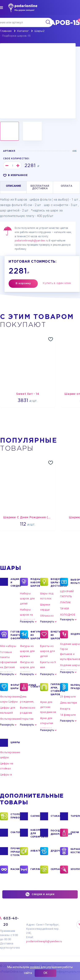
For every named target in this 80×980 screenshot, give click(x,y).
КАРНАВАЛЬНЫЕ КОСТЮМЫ (75, 851)
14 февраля (68, 715)
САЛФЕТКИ (35, 816)
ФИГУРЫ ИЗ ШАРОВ (35, 635)
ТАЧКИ (64, 609)
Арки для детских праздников (48, 707)
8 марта (65, 709)
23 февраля (68, 697)
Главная (6, 31)
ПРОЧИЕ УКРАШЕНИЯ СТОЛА (15, 852)
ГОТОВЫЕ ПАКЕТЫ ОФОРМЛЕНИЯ (15, 635)
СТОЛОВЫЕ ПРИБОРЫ (15, 816)
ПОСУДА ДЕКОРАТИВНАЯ (55, 833)
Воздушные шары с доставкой (55, 582)
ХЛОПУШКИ (75, 870)
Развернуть (27, 622)
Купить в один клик (57, 283)
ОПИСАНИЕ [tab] (13, 186)
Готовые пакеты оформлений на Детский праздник (9, 662)
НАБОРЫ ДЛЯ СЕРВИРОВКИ (35, 833)
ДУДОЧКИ (55, 851)
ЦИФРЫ (15, 743)
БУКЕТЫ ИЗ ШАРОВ (55, 635)
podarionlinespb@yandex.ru (31, 241)
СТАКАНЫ (55, 816)
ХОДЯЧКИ (75, 634)
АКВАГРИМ (35, 851)
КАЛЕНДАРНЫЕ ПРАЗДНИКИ (75, 687)
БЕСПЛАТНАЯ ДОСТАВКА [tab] (40, 187)
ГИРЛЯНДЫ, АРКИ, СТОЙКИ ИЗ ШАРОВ (55, 689)
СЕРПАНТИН (55, 870)
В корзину (23, 283)
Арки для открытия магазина (47, 723)
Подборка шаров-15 (16, 36)
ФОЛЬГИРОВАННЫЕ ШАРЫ (15, 687)
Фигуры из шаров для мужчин (27, 651)
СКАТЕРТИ (15, 833)
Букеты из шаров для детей (47, 651)
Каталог (23, 31)
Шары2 (39, 31)
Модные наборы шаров (35, 582)
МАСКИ (15, 870)
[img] (1, 8)
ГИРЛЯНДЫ (35, 870)
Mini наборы (8, 646)
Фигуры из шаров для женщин (27, 667)
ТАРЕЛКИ (75, 816)
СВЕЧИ (75, 833)
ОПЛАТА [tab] (66, 186)
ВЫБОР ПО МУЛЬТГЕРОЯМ (75, 582)
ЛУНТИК (66, 602)
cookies (35, 967)
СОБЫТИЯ (35, 687)
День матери (69, 703)
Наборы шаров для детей (27, 598)
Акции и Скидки (15, 582)
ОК (45, 973)
